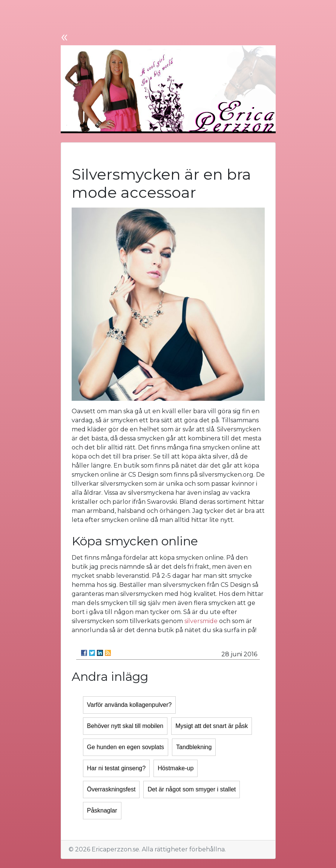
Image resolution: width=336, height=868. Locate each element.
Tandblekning (194, 747)
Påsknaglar (102, 810)
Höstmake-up (176, 768)
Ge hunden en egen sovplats (126, 747)
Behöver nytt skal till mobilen (125, 726)
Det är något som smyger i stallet (192, 789)
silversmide (201, 621)
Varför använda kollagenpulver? (130, 705)
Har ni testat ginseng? (117, 768)
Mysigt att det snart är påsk (212, 726)
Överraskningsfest (111, 789)
